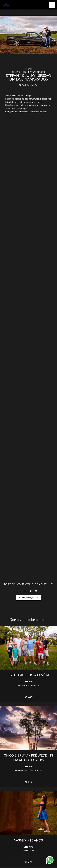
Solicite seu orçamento (29, 598)
